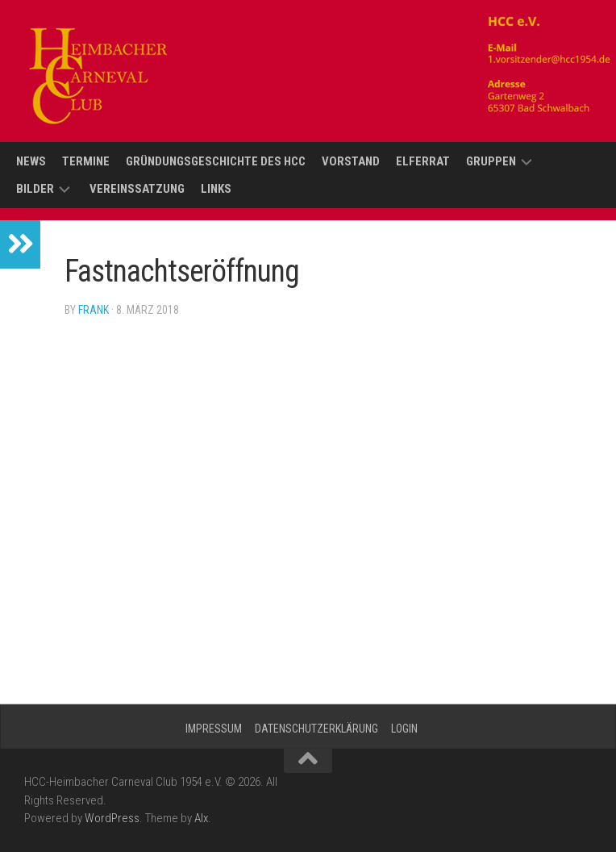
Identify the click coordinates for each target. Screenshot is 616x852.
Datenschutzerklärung (316, 729)
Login (404, 729)
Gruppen (491, 161)
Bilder (35, 189)
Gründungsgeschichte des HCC (216, 161)
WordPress (112, 818)
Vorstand (351, 161)
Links (216, 189)
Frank (94, 310)
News (31, 161)
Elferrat (423, 161)
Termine (86, 161)
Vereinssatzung (137, 189)
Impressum (214, 729)
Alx (201, 818)
